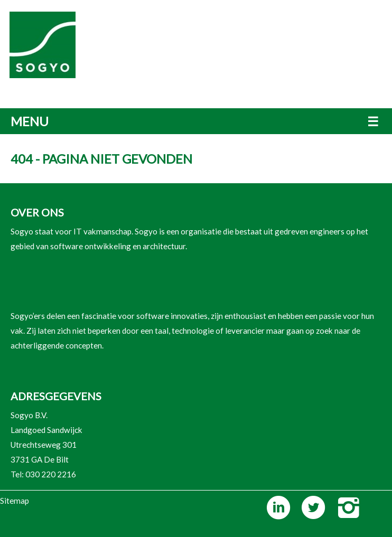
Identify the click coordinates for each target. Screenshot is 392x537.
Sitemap (15, 501)
